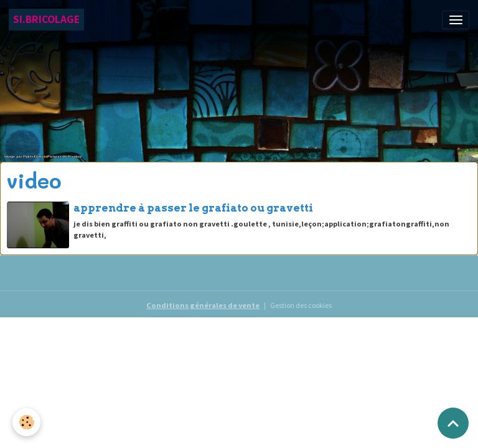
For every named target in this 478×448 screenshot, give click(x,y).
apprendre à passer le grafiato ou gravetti (193, 208)
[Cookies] (26, 422)
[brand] (46, 20)
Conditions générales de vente (203, 305)
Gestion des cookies (301, 305)
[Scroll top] (453, 423)
